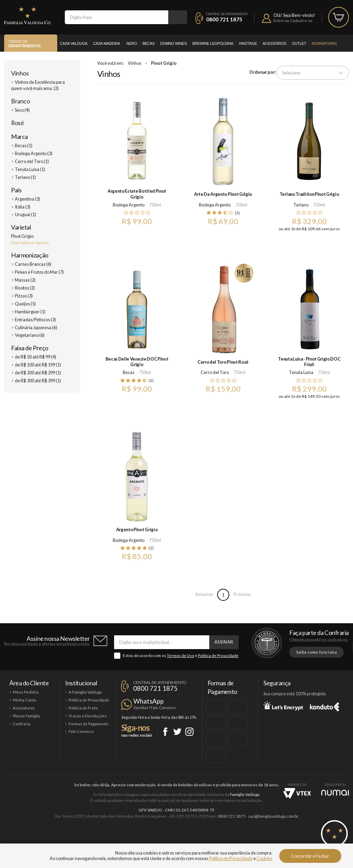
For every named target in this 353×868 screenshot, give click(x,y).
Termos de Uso (180, 655)
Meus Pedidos (26, 692)
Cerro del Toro (215, 372)
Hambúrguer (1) (30, 312)
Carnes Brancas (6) (33, 264)
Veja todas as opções (30, 243)
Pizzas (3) (24, 296)
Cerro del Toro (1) (32, 161)
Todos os (24, 44)
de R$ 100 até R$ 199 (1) (38, 365)
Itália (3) (23, 207)
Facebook (165, 732)
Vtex (297, 793)
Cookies (264, 858)
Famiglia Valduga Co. (28, 16)
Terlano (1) (25, 177)
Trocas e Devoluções (88, 716)
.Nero (131, 43)
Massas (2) (25, 280)
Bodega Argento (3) (34, 153)
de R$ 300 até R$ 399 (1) (38, 381)
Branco (20, 101)
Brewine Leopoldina (213, 43)
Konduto (325, 706)
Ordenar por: (263, 72)
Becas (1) (24, 145)
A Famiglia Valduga (85, 692)
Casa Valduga (74, 43)
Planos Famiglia (26, 716)
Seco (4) (22, 110)
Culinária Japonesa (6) (36, 327)
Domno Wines (174, 43)
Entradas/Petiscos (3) (35, 320)
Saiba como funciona (316, 652)
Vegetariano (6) (30, 335)
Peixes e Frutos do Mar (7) (39, 272)
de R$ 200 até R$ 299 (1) (38, 373)
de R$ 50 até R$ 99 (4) (36, 357)
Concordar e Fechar (310, 856)
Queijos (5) (25, 304)
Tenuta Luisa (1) (30, 169)
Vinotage (248, 43)
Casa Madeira (107, 43)
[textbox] (117, 17)
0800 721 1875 (224, 19)
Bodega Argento (129, 205)
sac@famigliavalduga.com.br (273, 816)
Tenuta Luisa (301, 372)
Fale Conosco (81, 731)
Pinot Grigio (164, 63)
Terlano (301, 205)
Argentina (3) (27, 199)
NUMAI (335, 793)
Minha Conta (24, 700)
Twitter (177, 732)
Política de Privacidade (218, 655)
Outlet (299, 43)
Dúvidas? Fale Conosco (154, 708)
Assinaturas (324, 43)
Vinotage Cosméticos (279, 839)
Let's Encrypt (283, 706)
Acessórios (275, 43)
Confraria (22, 724)
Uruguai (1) (26, 214)
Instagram (189, 732)
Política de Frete (83, 708)
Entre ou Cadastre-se (293, 21)
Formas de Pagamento (88, 724)
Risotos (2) (25, 288)
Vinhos (20, 73)
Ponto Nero (197, 839)
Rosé (17, 123)
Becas (149, 43)
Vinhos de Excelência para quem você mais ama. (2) (38, 85)
